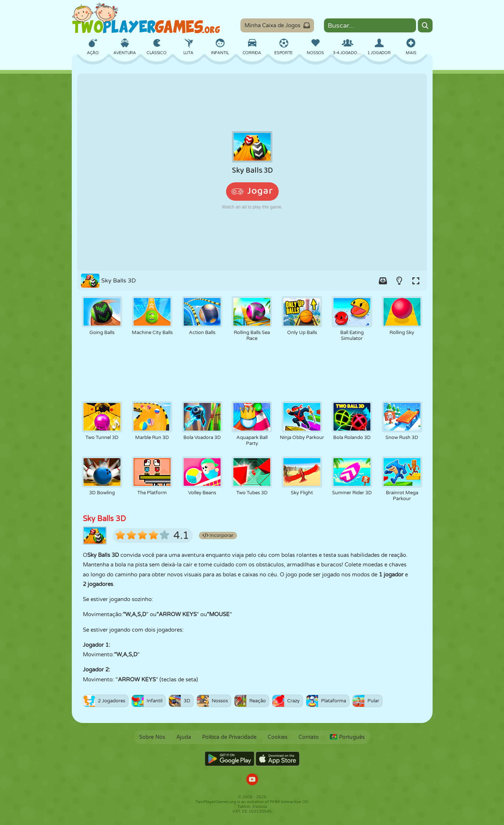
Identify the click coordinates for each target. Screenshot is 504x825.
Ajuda (184, 737)
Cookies (278, 737)
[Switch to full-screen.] (416, 281)
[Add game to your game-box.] (383, 281)
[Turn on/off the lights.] (399, 281)
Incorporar (218, 536)
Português (347, 737)
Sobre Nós (152, 737)
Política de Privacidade (229, 737)
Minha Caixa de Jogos (277, 25)
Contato (309, 737)
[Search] (425, 25)
